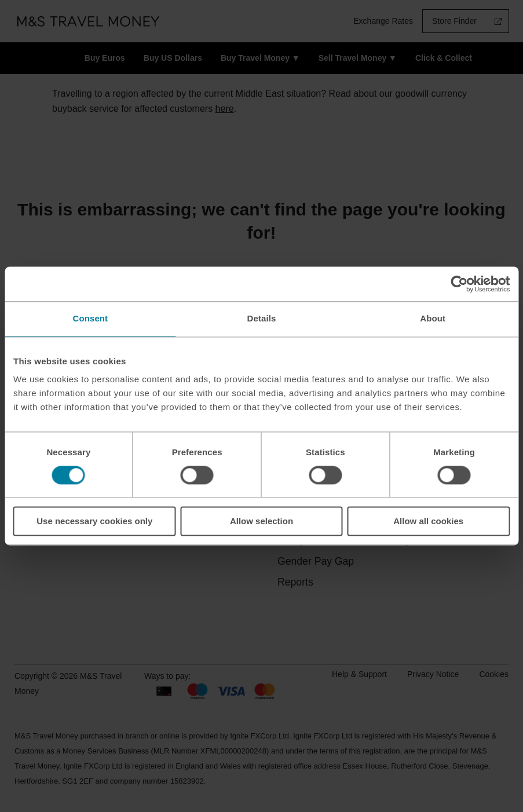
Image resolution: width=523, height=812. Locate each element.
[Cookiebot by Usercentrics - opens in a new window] (459, 284)
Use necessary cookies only (94, 522)
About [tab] (433, 318)
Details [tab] (262, 318)
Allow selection (261, 522)
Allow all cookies (428, 522)
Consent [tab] (90, 318)
